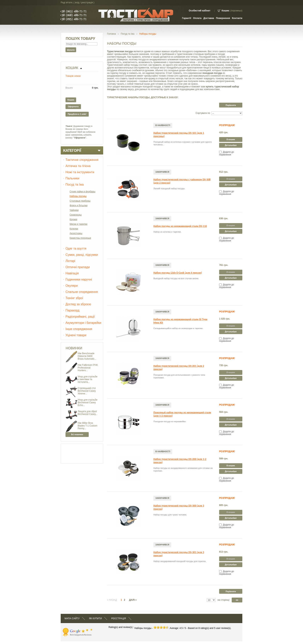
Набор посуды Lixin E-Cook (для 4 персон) (178, 273)
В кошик (231, 139)
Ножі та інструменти (80, 172)
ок (237, 600)
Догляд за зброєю (78, 304)
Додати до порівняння (227, 153)
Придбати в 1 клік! (77, 114)
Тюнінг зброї (74, 298)
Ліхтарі (70, 261)
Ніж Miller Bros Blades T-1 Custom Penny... (88, 426)
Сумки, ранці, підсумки (82, 255)
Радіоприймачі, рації (80, 317)
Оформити (73, 107)
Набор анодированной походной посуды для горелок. (180, 561)
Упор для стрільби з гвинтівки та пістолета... (88, 379)
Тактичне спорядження (82, 160)
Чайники (74, 210)
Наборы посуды (78, 196)
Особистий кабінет (200, 11)
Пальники (72, 178)
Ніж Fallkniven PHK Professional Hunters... (88, 368)
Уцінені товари (76, 335)
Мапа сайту (72, 618)
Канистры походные (80, 238)
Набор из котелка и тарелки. (167, 232)
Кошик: (226, 11)
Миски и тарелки (78, 224)
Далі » (133, 600)
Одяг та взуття (76, 249)
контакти (237, 18)
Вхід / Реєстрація (84, 3)
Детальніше (231, 145)
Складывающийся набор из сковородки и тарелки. (178, 328)
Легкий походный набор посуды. (169, 189)
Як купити (95, 618)
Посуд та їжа (75, 185)
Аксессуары (76, 233)
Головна (111, 34)
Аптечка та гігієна (78, 166)
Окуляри (72, 286)
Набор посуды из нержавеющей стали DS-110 (180, 226)
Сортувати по (203, 113)
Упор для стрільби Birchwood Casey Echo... (88, 403)
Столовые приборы (80, 201)
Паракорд (72, 310)
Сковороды (76, 215)
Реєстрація (118, 618)
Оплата (197, 18)
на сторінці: (224, 600)
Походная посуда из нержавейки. (170, 421)
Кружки (73, 219)
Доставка (209, 18)
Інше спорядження (79, 329)
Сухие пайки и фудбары (83, 192)
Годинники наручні (79, 279)
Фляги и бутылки (78, 206)
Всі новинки (77, 434)
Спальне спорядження (82, 292)
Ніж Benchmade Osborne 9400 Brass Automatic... (87, 356)
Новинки (74, 348)
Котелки (74, 229)
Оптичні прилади (78, 267)
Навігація (72, 273)
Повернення (223, 18)
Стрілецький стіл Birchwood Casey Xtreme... (87, 391)
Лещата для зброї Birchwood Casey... (88, 413)
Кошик (72, 68)
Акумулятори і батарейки (83, 323)
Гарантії (187, 18)
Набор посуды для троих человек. (170, 515)
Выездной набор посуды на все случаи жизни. (176, 278)
